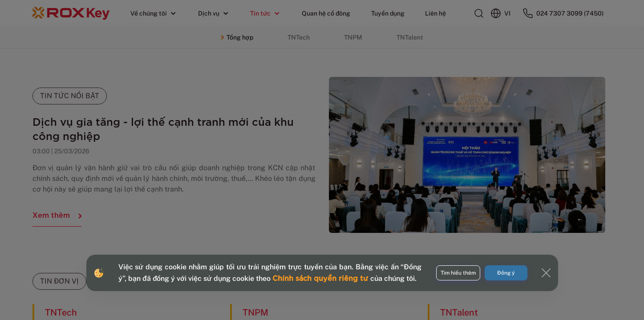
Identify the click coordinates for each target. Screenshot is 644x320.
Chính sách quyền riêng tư (321, 278)
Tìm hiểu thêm (458, 273)
